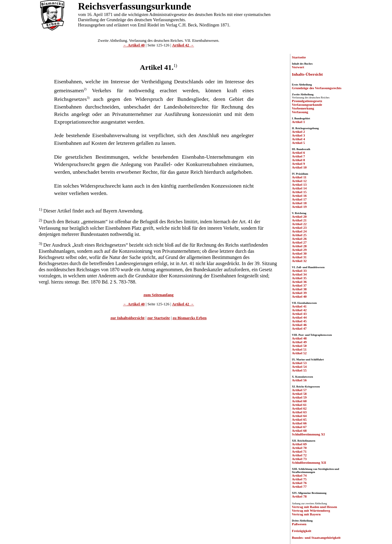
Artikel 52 (299, 353)
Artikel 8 (298, 160)
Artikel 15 (299, 192)
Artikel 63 (299, 412)
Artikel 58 (299, 394)
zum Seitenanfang (159, 295)
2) (85, 89)
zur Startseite (159, 318)
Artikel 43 (299, 314)
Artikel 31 (299, 257)
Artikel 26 (299, 239)
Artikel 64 (299, 416)
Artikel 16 (299, 196)
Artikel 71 (299, 451)
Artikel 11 (299, 177)
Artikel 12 (299, 181)
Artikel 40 (299, 296)
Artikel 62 (299, 408)
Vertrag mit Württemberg (311, 510)
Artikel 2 (298, 132)
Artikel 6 (298, 153)
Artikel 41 (299, 306)
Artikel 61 (299, 405)
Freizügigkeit (302, 531)
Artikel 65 (299, 419)
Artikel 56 (299, 380)
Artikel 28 (299, 246)
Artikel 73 (299, 459)
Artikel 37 (299, 285)
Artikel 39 (299, 293)
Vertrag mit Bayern (306, 514)
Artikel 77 (299, 486)
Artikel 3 (298, 135)
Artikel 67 (299, 427)
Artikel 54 (299, 367)
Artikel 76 (299, 483)
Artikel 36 (299, 282)
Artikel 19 (299, 207)
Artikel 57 (299, 390)
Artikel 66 (299, 423)
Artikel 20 (299, 216)
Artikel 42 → (183, 45)
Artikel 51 (299, 349)
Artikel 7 (298, 156)
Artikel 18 (299, 203)
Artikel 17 (299, 199)
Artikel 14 (299, 188)
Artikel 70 (299, 448)
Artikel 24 (299, 231)
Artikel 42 (299, 310)
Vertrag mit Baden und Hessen (314, 507)
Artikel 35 (299, 278)
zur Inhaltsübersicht (128, 318)
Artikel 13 (299, 185)
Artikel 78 (299, 496)
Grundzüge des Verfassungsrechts (317, 88)
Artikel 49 (299, 342)
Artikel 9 (298, 164)
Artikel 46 (299, 325)
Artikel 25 (299, 235)
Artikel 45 (299, 321)
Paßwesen (299, 524)
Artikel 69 (299, 444)
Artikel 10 (299, 167)
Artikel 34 (299, 274)
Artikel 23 (299, 228)
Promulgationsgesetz (307, 101)
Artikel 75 (299, 479)
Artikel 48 (299, 338)
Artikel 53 (299, 363)
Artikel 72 (299, 455)
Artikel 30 (299, 253)
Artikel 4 (298, 139)
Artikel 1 (298, 122)
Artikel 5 (298, 143)
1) (175, 66)
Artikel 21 (299, 220)
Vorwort (298, 67)
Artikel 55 (299, 370)
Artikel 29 (299, 250)
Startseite (299, 57)
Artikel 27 (299, 242)
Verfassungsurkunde (307, 105)
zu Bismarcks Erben (190, 318)
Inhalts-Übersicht (307, 74)
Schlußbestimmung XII (309, 463)
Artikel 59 (299, 397)
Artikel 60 (299, 401)
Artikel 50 (299, 346)
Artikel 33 (299, 271)
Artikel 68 (299, 431)
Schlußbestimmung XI (308, 434)
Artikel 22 (299, 224)
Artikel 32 (299, 261)
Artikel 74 (299, 475)
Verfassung (300, 112)
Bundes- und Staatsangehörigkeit (316, 538)
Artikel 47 (299, 328)
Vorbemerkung (303, 108)
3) (88, 98)
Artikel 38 (299, 289)
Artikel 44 (299, 317)
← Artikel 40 (134, 45)
